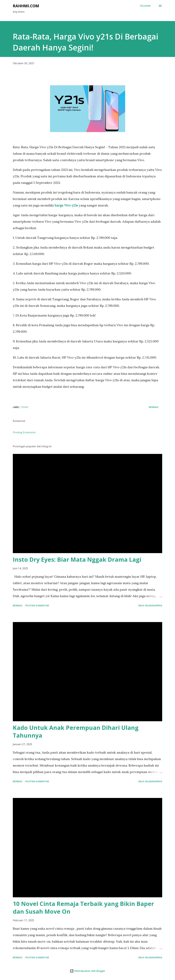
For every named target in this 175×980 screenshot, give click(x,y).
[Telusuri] (145, 6)
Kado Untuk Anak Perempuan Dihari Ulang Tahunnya (76, 732)
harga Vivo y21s (66, 205)
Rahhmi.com (26, 6)
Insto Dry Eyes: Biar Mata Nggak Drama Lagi (77, 560)
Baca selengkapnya (150, 605)
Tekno (25, 407)
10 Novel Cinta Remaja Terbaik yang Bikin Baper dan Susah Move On (83, 908)
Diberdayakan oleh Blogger (87, 971)
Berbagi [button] (154, 407)
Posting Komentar (24, 432)
